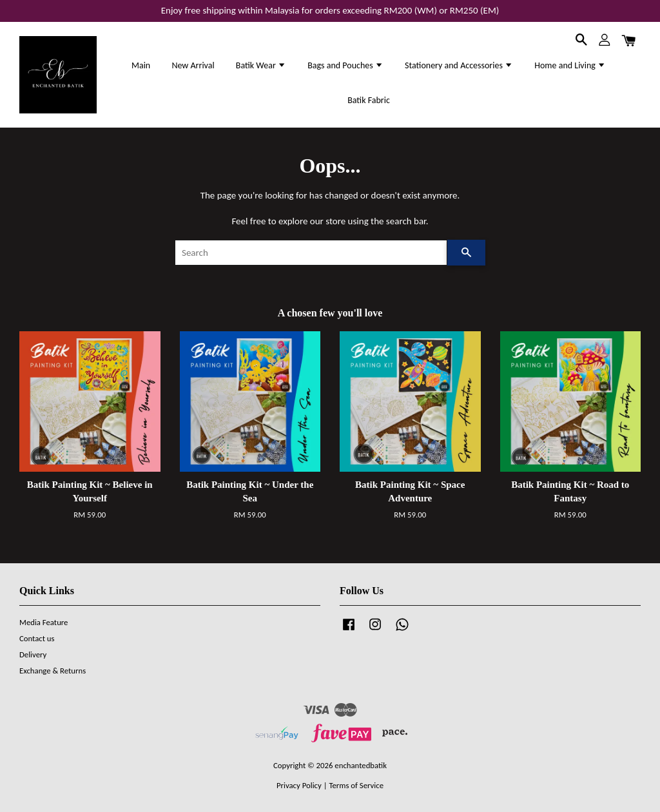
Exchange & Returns (53, 671)
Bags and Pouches (345, 65)
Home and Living (570, 65)
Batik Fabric (369, 100)
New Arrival (193, 65)
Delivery (33, 654)
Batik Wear (261, 65)
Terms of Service (356, 785)
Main (141, 65)
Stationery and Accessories (459, 65)
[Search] (311, 253)
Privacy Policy (299, 785)
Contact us (37, 638)
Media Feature (44, 622)
